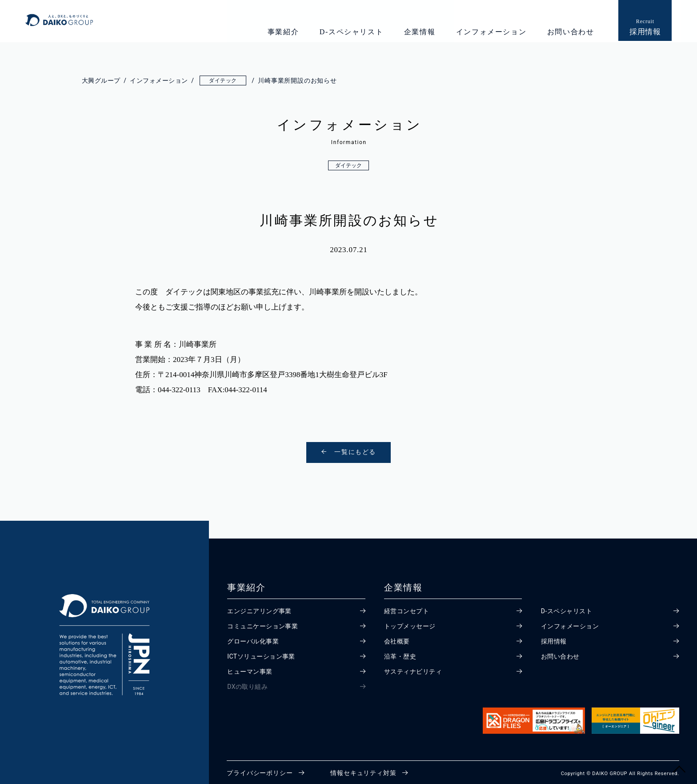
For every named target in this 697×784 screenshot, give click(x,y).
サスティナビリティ (414, 668)
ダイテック (348, 166)
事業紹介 (282, 32)
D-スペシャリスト (350, 32)
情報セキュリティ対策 (363, 770)
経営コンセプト (407, 608)
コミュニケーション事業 (263, 623)
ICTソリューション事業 (262, 653)
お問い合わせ (569, 32)
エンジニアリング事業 (260, 608)
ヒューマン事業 (250, 668)
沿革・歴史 (401, 653)
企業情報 (418, 32)
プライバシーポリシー (260, 770)
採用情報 (554, 638)
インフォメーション (489, 32)
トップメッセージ (410, 623)
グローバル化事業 (253, 638)
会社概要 (397, 638)
